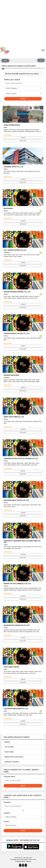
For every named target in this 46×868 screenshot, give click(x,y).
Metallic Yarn (10, 549)
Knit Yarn (33, 255)
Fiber (13, 421)
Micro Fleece (26, 298)
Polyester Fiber (37, 421)
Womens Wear (12, 465)
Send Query (23, 141)
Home (5, 61)
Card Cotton (10, 215)
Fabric (38, 132)
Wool (8, 173)
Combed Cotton (19, 215)
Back (41, 60)
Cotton (14, 171)
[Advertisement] (23, 23)
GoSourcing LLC (19, 858)
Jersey (36, 672)
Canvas (31, 296)
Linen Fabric (34, 505)
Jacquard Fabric (25, 505)
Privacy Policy (32, 859)
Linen (38, 215)
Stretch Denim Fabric (36, 338)
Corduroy (36, 296)
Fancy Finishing (29, 171)
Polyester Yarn (15, 673)
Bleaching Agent (33, 588)
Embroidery (21, 132)
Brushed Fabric (16, 505)
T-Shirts (9, 382)
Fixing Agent (37, 590)
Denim (10, 298)
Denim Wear (19, 380)
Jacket (26, 463)
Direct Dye (22, 632)
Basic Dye (16, 632)
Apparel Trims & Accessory (32, 130)
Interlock (31, 672)
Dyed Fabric (19, 421)
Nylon (38, 255)
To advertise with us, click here (23, 861)
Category (7, 813)
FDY (36, 547)
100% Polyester (24, 213)
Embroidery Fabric (30, 132)
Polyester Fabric (32, 630)
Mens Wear (32, 463)
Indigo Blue (29, 632)
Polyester (6, 257)
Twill (5, 507)
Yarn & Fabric (12, 130)
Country (6, 822)
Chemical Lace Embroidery (28, 382)
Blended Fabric (24, 296)
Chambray (14, 132)
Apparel (6, 130)
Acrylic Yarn (32, 213)
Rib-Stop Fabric (24, 673)
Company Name (9, 777)
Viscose (9, 507)
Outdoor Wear (27, 380)
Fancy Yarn (37, 171)
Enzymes (30, 590)
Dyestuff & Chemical (17, 547)
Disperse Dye (13, 590)
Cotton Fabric (20, 171)
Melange (19, 298)
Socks (15, 257)
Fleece (14, 298)
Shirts (34, 380)
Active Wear (12, 380)
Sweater (20, 257)
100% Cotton (7, 132)
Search (23, 99)
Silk (5, 173)
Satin (39, 505)
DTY (33, 547)
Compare (23, 138)
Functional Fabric (21, 338)
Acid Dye (26, 588)
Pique (9, 673)
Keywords (7, 802)
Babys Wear (20, 463)
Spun (28, 338)
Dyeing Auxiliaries (22, 590)
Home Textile (20, 130)
